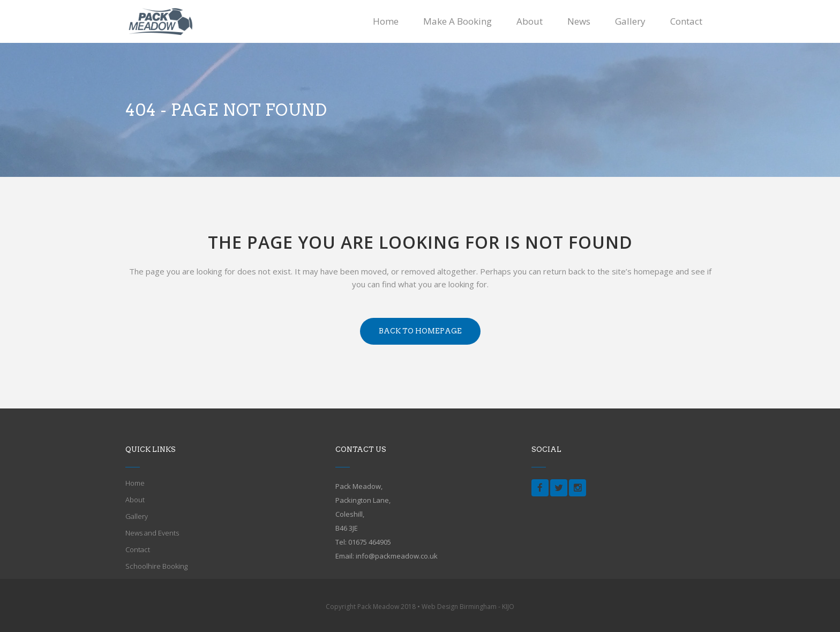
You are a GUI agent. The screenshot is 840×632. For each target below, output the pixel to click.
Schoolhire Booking (156, 566)
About (135, 500)
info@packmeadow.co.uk (397, 556)
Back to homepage (420, 331)
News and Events (152, 533)
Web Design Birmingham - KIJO (468, 607)
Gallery (137, 516)
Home (135, 483)
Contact (138, 549)
